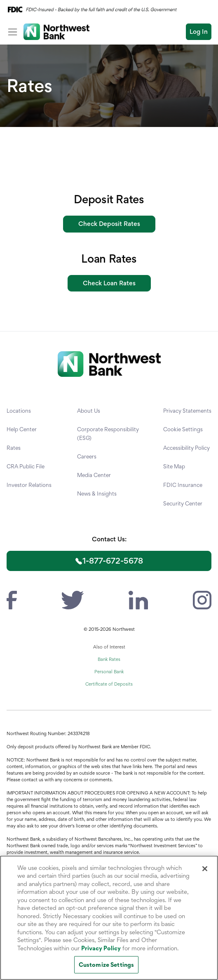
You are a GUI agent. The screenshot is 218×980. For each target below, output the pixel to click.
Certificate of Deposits (109, 684)
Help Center (22, 429)
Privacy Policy (101, 948)
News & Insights (97, 494)
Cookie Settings (183, 429)
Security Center (183, 503)
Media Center (94, 475)
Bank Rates (109, 659)
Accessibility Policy (186, 448)
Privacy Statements (187, 411)
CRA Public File (26, 466)
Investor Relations (29, 485)
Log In (199, 32)
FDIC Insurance (183, 485)
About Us (89, 411)
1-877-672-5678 (113, 561)
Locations (19, 411)
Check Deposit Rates (109, 224)
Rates (14, 448)
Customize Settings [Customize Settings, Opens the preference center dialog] (106, 965)
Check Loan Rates (109, 283)
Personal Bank (109, 672)
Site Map (174, 466)
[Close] (205, 869)
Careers (87, 456)
